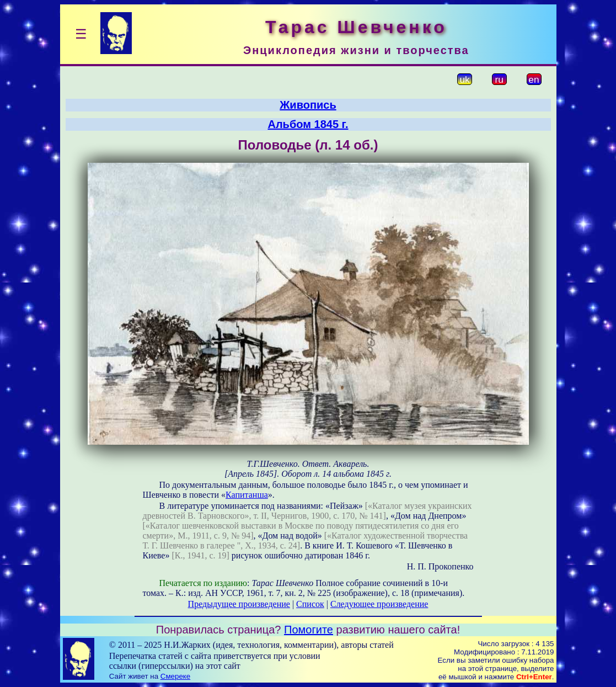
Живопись (308, 105)
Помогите (309, 630)
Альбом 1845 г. (308, 124)
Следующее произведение (379, 604)
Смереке (175, 676)
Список (310, 604)
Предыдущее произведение (239, 604)
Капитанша (247, 495)
